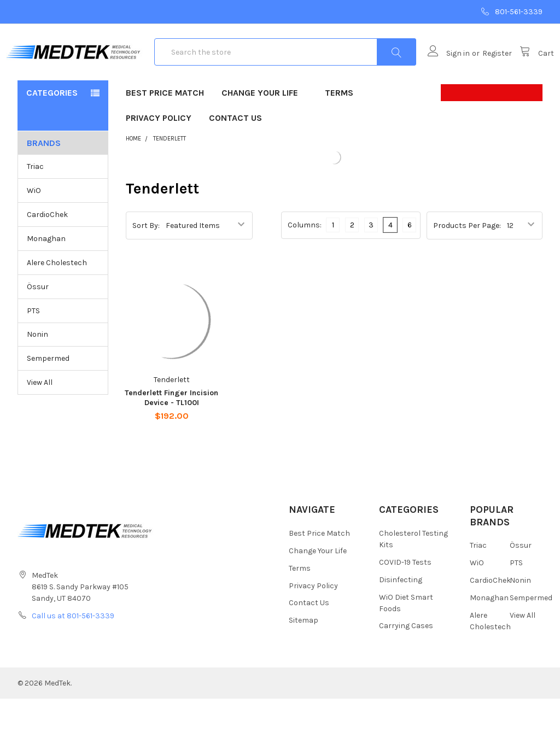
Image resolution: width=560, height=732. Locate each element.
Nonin (37, 368)
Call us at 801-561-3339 (73, 649)
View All (40, 416)
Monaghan (46, 272)
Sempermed (48, 392)
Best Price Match (165, 126)
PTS (33, 344)
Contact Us (235, 151)
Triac (35, 200)
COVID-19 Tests (405, 596)
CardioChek (47, 248)
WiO (34, 224)
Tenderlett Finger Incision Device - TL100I (171, 431)
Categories (52, 126)
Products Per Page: (467, 259)
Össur (38, 320)
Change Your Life (264, 126)
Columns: (305, 258)
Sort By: (146, 258)
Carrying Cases (406, 660)
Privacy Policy (159, 151)
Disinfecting (401, 613)
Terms (339, 126)
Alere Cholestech (57, 296)
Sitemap (304, 654)
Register (486, 70)
